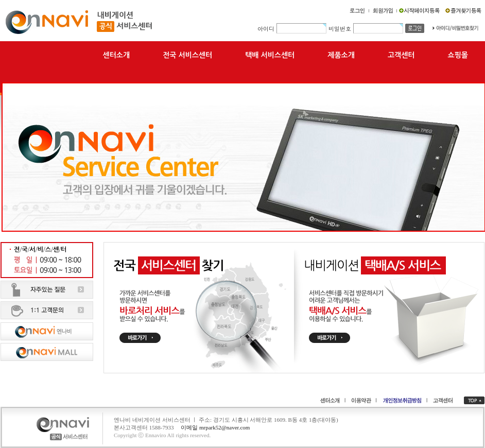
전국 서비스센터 (187, 55)
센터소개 (117, 55)
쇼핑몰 (458, 55)
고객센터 (401, 55)
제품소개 (341, 55)
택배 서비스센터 (270, 55)
